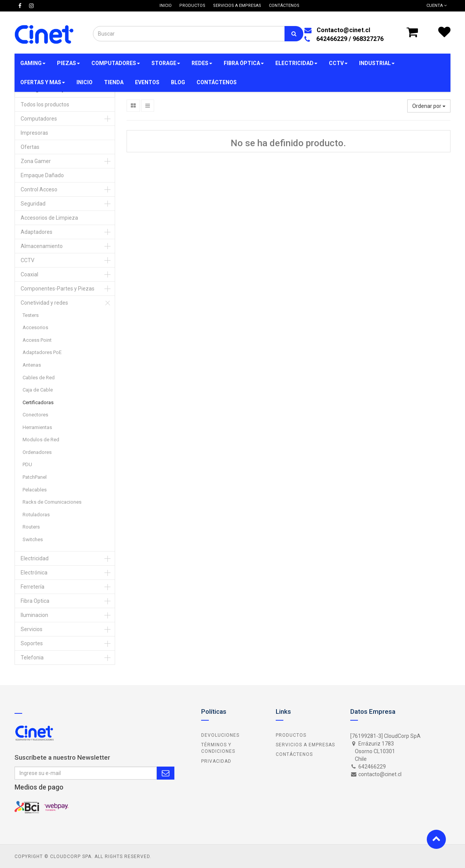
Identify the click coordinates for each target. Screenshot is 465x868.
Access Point (37, 340)
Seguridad (33, 204)
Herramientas (37, 427)
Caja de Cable (38, 390)
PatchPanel (35, 477)
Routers (31, 527)
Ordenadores (37, 452)
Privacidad (216, 761)
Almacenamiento (42, 246)
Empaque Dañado (42, 175)
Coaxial (29, 274)
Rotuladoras (36, 515)
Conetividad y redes (44, 303)
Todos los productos (45, 104)
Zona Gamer (36, 161)
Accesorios (35, 327)
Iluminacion (34, 615)
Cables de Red (39, 378)
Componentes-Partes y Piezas (58, 289)
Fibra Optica (35, 601)
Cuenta (437, 6)
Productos (291, 735)
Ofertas (30, 147)
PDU (27, 464)
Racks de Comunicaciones (52, 502)
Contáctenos (294, 754)
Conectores (35, 415)
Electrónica (34, 573)
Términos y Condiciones (218, 748)
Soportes (32, 643)
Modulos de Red (41, 440)
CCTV (28, 260)
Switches (33, 539)
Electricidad (35, 558)
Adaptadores (37, 232)
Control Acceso (39, 189)
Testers (31, 315)
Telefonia (32, 658)
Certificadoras (38, 402)
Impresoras (34, 133)
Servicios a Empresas (305, 745)
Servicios (32, 629)
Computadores (39, 119)
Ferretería (33, 587)
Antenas (32, 365)
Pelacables (35, 490)
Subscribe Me (166, 773)
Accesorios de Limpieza (49, 218)
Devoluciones (220, 735)
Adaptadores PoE (42, 352)
